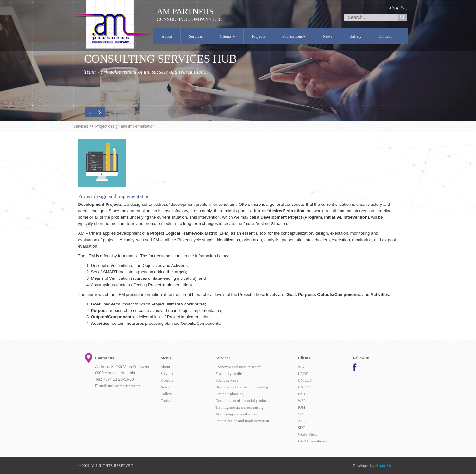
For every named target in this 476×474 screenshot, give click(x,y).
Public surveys (227, 380)
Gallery (355, 36)
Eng (404, 8)
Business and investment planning (242, 387)
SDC (301, 428)
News (327, 36)
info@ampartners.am (124, 386)
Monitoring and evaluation (236, 414)
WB (301, 367)
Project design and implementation (242, 421)
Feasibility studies (229, 374)
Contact (385, 36)
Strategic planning (229, 394)
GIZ (301, 414)
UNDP (303, 374)
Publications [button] (294, 36)
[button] (90, 112)
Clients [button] (227, 36)
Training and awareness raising (239, 407)
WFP (302, 401)
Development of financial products (242, 401)
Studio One (385, 466)
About (167, 36)
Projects (259, 36)
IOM (301, 407)
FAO (301, 394)
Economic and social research (238, 367)
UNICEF (305, 380)
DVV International (312, 441)
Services (196, 36)
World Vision (308, 434)
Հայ (394, 8)
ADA (302, 421)
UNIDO (304, 387)
